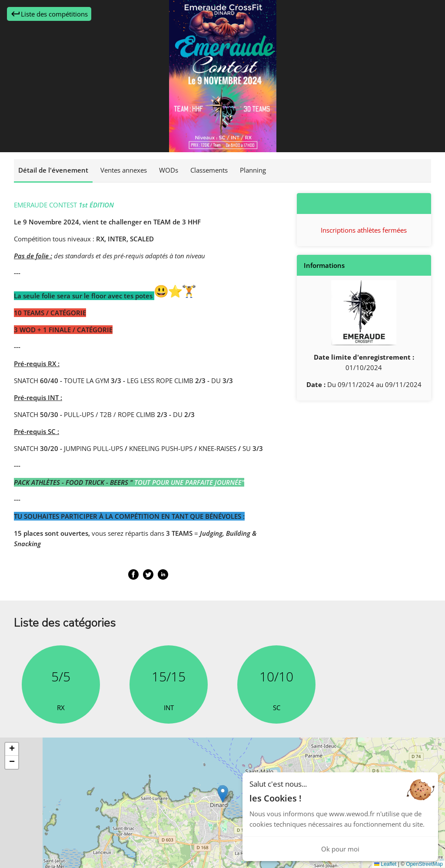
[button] (223, 794)
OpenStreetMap (424, 864)
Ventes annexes (124, 170)
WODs (169, 170)
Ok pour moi (340, 849)
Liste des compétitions (49, 14)
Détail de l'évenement (53, 170)
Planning (253, 170)
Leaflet (385, 864)
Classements (209, 170)
